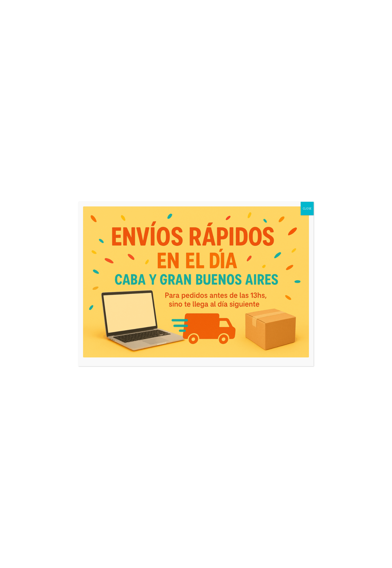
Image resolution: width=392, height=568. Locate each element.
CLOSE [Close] (307, 208)
